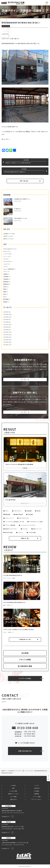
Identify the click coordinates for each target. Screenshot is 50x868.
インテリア (6, 254)
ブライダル (25, 529)
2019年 (6, 330)
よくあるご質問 (13, 791)
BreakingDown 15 (9, 249)
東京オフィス (7, 239)
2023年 (6, 319)
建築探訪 (6, 282)
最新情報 (37, 794)
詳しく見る (24, 379)
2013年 (6, 345)
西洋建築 (6, 299)
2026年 (6, 312)
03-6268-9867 (30, 734)
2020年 (6, 327)
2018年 (6, 332)
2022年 (6, 322)
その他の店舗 (32, 532)
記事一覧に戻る (24, 181)
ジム (5, 267)
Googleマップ (6, 816)
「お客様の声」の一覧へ (25, 639)
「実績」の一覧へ (25, 538)
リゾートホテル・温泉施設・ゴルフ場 (14, 522)
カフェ (5, 259)
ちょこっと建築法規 (8, 269)
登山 (5, 294)
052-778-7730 (30, 732)
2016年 (6, 337)
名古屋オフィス (7, 234)
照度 (5, 289)
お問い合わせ (13, 799)
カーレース (6, 256)
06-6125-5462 (30, 736)
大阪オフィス (7, 236)
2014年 (6, 342)
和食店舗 (29, 511)
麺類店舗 (8, 514)
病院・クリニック (37, 529)
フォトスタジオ (18, 511)
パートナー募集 (37, 797)
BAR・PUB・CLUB (24, 518)
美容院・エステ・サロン (11, 529)
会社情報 (25, 653)
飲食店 (5, 302)
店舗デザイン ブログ (13, 794)
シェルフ (6, 264)
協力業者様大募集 (25, 666)
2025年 (6, 314)
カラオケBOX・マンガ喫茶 (36, 522)
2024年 (6, 317)
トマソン (6, 272)
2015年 (6, 340)
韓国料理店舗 (19, 514)
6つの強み (13, 786)
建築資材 (6, 284)
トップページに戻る (25, 678)
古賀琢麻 (6, 277)
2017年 (6, 335)
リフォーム (20, 532)
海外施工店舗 (9, 532)
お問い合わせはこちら (25, 751)
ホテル (7, 511)
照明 (5, 292)
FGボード (6, 251)
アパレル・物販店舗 (10, 525)
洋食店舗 (30, 514)
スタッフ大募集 (25, 660)
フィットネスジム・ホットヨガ (28, 525)
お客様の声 (37, 788)
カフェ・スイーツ (9, 518)
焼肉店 (39, 511)
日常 (5, 287)
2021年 (6, 325)
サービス (37, 786)
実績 (13, 788)
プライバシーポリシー (37, 799)
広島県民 (6, 279)
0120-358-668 (28, 728)
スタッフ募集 (13, 797)
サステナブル (7, 261)
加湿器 (5, 274)
